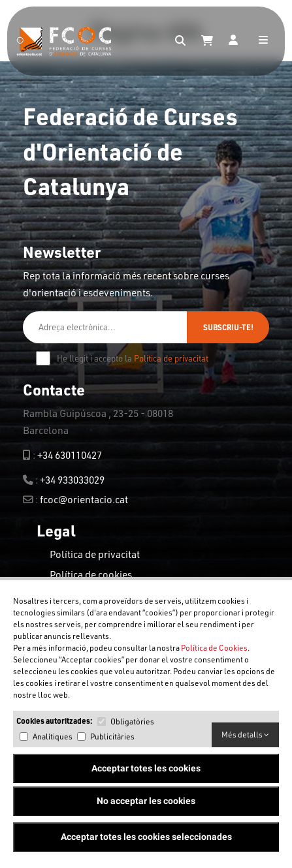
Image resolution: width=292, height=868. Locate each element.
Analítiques (53, 736)
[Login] (233, 41)
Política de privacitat (171, 358)
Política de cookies (91, 574)
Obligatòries (132, 721)
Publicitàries (112, 736)
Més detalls (245, 735)
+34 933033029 (72, 480)
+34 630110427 (70, 455)
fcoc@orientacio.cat (84, 499)
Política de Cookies (214, 648)
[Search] (180, 41)
